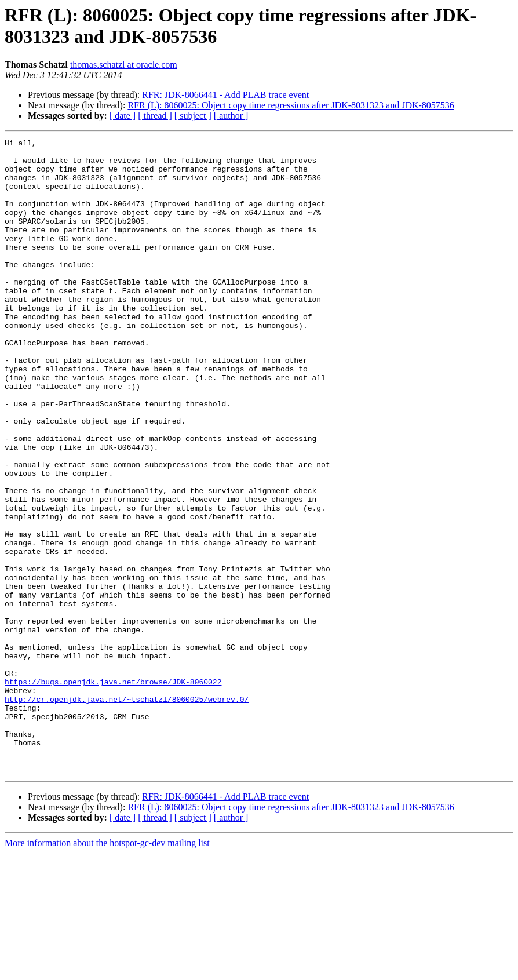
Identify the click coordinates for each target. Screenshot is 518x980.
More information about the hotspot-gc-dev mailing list (107, 970)
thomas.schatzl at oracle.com (124, 65)
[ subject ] (193, 116)
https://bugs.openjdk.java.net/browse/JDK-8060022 (113, 791)
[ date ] (123, 116)
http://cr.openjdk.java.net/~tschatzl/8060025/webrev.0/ (127, 812)
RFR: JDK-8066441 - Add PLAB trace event (225, 95)
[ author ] (231, 116)
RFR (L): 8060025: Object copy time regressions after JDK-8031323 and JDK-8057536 (291, 105)
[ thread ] (155, 116)
